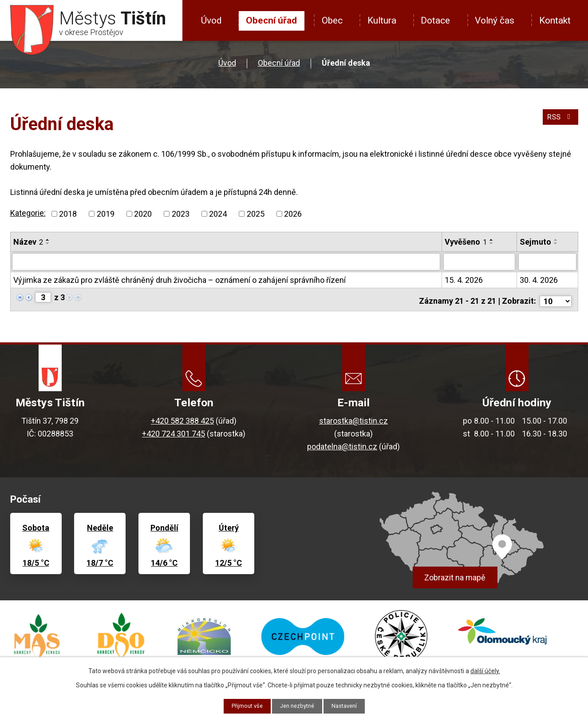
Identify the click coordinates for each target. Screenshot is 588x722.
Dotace (435, 20)
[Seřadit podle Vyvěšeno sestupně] (492, 243)
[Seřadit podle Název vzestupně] (48, 240)
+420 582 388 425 (182, 421)
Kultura (382, 20)
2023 (181, 214)
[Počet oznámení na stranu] (556, 297)
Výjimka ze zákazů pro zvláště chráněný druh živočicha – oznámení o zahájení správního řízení (180, 280)
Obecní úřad (271, 20)
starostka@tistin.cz (353, 421)
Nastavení (348, 706)
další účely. (485, 670)
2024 (218, 214)
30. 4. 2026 (539, 280)
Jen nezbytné (298, 706)
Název (28, 242)
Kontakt (555, 20)
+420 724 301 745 (174, 434)
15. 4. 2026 (464, 280)
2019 (106, 214)
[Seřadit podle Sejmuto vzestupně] (556, 240)
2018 (68, 214)
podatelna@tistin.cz (342, 446)
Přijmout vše (243, 706)
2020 (143, 214)
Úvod (211, 20)
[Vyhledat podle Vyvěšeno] (479, 262)
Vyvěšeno (466, 242)
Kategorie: (28, 213)
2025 (256, 214)
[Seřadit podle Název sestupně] (48, 243)
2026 (293, 214)
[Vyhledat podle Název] (226, 262)
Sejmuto (535, 242)
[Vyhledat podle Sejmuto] (547, 262)
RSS (559, 121)
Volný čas (495, 20)
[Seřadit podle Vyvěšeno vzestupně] (492, 240)
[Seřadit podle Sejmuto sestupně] (556, 243)
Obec (332, 20)
